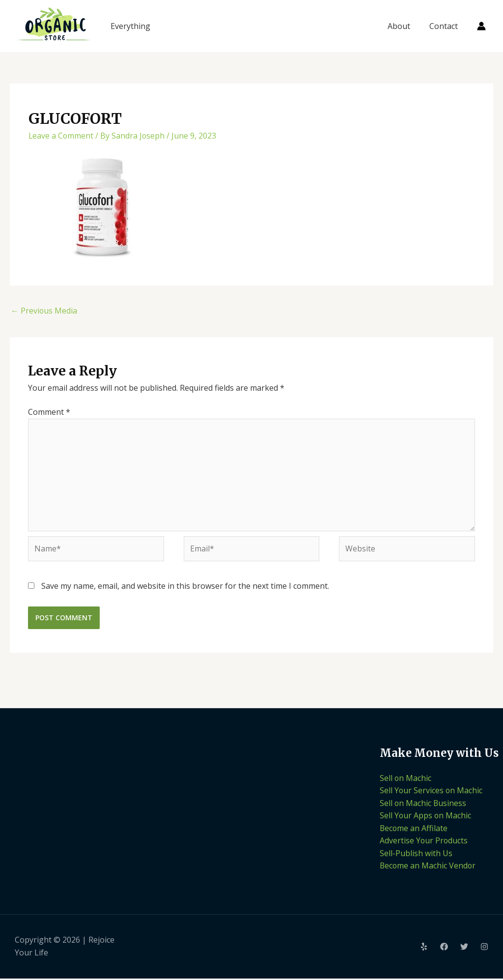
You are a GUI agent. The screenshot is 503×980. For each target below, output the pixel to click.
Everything (130, 26)
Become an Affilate (414, 829)
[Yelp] (424, 949)
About (404, 26)
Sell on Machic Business (423, 804)
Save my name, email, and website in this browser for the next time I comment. (185, 587)
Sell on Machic (406, 779)
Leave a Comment (61, 136)
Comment (49, 412)
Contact (445, 26)
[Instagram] (484, 949)
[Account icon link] (481, 26)
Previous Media (44, 311)
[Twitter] (464, 949)
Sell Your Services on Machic (432, 792)
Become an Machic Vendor (428, 867)
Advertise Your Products (424, 842)
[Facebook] (444, 949)
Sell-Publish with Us (416, 854)
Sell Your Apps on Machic (426, 817)
